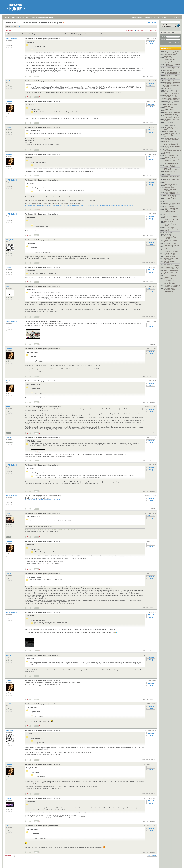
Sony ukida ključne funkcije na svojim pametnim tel (172, 113)
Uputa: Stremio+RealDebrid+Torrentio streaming (172, 151)
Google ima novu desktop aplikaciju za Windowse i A (172, 93)
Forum (13, 17)
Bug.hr (7, 17)
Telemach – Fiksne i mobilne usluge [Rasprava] (172, 244)
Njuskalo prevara (169, 213)
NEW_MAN (10, 240)
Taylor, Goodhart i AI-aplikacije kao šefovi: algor (172, 228)
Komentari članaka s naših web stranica (44, 17)
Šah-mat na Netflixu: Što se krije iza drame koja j (172, 280)
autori (171, 17)
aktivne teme (149, 17)
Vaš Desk (167, 175)
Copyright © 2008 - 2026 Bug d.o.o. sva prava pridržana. (92, 867)
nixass (9, 513)
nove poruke (165, 17)
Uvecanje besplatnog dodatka (170, 262)
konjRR (9, 704)
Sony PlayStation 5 (170, 80)
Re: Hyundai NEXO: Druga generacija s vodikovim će (43, 39)
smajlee (9, 407)
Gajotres (9, 101)
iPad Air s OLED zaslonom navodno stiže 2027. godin (172, 52)
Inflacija (166, 231)
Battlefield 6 (168, 88)
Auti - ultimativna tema (171, 79)
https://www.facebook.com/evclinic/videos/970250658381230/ (44, 500)
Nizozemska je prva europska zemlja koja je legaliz (171, 224)
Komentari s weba (23, 17)
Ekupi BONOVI (168, 221)
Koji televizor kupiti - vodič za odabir (172, 120)
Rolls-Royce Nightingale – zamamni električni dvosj (172, 68)
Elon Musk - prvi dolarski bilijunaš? (171, 62)
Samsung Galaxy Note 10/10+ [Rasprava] (171, 283)
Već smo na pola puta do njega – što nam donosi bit (172, 117)
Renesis (9, 798)
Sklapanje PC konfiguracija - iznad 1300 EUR (172, 204)
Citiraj (151, 44)
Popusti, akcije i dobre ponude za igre (171, 76)
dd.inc (8, 286)
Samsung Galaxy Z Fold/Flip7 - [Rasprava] (171, 183)
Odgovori (151, 41)
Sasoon (9, 655)
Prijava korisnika (167, 32)
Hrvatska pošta (168, 122)
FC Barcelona (168, 232)
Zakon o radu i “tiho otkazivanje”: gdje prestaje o (172, 169)
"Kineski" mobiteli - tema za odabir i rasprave (172, 108)
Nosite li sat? (168, 234)
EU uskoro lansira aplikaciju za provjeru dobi (172, 65)
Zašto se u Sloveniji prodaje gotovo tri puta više (172, 59)
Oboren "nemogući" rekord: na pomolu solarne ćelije (172, 219)
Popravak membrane (170, 274)
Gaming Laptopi (169, 141)
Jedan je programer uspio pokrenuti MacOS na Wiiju (172, 268)
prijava (134, 17)
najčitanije (157, 17)
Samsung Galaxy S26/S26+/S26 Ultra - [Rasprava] (170, 189)
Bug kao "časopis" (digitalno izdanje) (172, 147)
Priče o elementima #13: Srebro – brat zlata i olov (171, 193)
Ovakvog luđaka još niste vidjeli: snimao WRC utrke (172, 215)
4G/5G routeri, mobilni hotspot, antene (171, 172)
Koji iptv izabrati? (169, 70)
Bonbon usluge (168, 186)
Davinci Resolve (169, 154)
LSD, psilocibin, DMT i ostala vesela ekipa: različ (172, 211)
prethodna (8, 30)
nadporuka (152, 76)
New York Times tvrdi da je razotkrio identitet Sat (172, 160)
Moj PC (8, 433)
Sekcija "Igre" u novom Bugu (171, 241)
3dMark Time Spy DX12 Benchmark (171, 259)
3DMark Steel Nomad (170, 256)
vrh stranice (178, 865)
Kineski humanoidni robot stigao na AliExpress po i (171, 180)
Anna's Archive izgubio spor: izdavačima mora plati (172, 73)
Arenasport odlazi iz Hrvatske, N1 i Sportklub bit (172, 265)
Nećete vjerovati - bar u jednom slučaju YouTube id (172, 132)
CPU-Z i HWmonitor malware (170, 276)
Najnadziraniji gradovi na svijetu (171, 136)
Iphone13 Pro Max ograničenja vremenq (170, 254)
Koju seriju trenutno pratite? (172, 90)
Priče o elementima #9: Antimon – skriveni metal (171, 207)
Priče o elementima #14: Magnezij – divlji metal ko (171, 156)
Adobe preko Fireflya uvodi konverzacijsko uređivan (172, 99)
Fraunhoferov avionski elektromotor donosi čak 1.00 (171, 129)
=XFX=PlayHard (12, 39)
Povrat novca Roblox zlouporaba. (170, 55)
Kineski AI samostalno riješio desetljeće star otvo (172, 163)
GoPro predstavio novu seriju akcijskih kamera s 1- (172, 96)
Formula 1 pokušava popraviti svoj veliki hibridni (172, 196)
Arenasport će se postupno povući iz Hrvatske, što (172, 286)
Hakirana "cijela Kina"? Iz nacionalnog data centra (171, 139)
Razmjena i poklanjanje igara (171, 247)
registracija (140, 17)
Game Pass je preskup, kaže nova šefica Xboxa (171, 144)
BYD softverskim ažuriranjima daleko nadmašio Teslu (170, 290)
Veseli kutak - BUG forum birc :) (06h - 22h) (171, 102)
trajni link (145, 76)
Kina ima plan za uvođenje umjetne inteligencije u (172, 177)
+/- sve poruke (130, 30)
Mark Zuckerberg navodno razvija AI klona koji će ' (172, 271)
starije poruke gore (151, 30)
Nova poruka (152, 22)
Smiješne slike (168, 202)
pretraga (177, 17)
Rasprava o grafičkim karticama (170, 199)
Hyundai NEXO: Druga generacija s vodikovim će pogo (83, 34)
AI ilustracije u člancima (171, 111)
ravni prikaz (140, 30)
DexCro (9, 81)
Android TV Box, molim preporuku (171, 105)
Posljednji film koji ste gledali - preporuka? (170, 125)
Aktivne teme (166, 48)
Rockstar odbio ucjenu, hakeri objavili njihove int (171, 166)
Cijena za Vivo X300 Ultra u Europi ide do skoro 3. (172, 83)
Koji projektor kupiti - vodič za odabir (172, 86)
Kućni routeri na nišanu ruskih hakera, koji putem (171, 251)
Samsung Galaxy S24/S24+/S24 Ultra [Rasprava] (170, 237)
